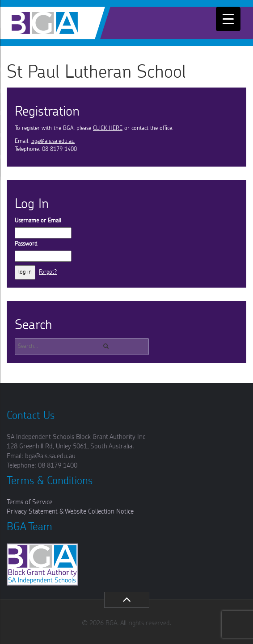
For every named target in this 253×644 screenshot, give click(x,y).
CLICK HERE (108, 128)
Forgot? (48, 272)
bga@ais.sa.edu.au (53, 141)
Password (26, 244)
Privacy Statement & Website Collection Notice (70, 512)
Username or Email (38, 221)
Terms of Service (30, 502)
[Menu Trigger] (228, 19)
